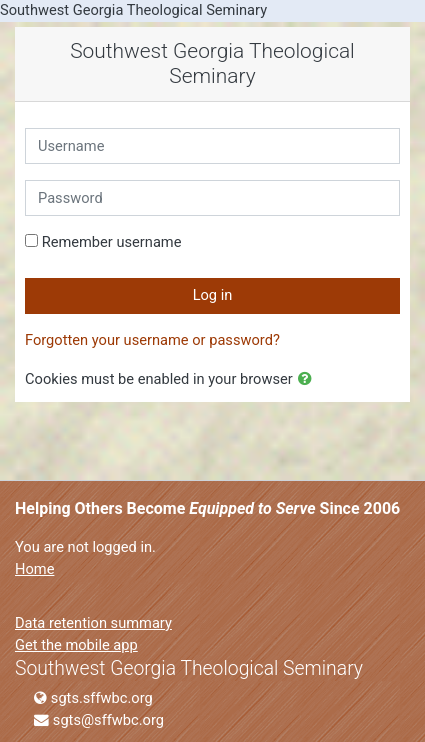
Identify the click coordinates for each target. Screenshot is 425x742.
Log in (213, 295)
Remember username (112, 242)
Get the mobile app (76, 645)
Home (34, 569)
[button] (309, 380)
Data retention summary (93, 623)
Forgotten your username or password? (152, 340)
